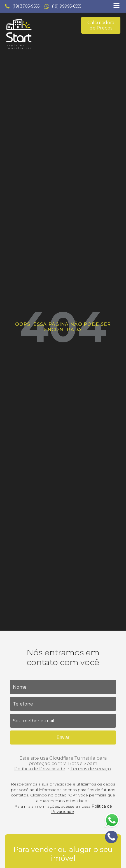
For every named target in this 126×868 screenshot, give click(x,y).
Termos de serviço (91, 769)
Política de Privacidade (40, 769)
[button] (22, 6)
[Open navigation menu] (116, 6)
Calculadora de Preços (101, 25)
